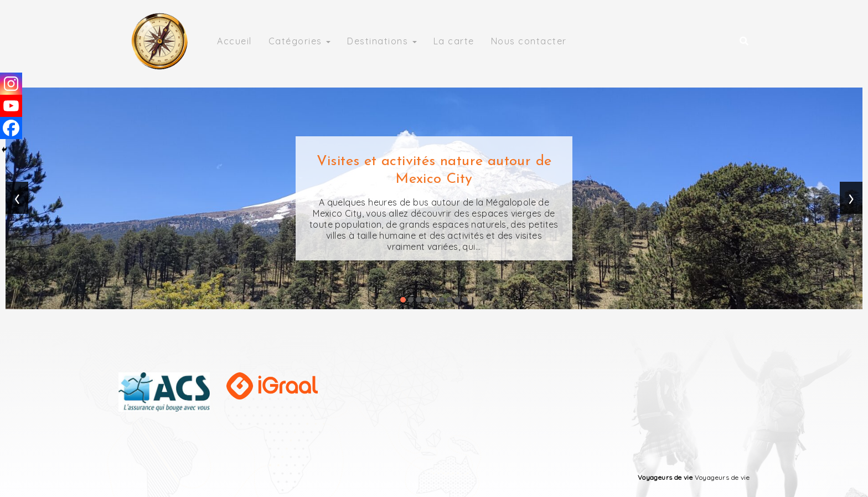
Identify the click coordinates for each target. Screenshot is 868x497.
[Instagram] (11, 84)
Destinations (382, 41)
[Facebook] (11, 128)
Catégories (300, 41)
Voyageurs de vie (665, 477)
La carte (454, 41)
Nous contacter (529, 41)
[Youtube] (11, 106)
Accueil (234, 41)
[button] (403, 300)
